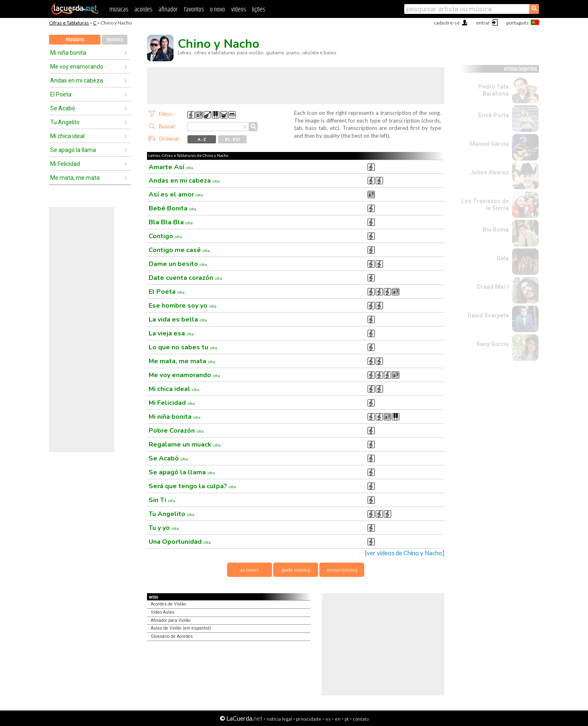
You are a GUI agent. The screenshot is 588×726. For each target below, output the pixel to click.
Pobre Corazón (176, 431)
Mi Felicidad (65, 164)
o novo (217, 10)
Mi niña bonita (68, 53)
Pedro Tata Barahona (493, 90)
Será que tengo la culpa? (192, 486)
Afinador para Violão (170, 620)
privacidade (309, 719)
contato (361, 719)
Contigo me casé (179, 250)
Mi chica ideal (67, 136)
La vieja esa (171, 333)
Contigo (165, 236)
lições (258, 10)
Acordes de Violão (168, 604)
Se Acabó (63, 108)
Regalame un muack (185, 445)
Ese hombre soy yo (183, 306)
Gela (503, 258)
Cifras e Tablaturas (69, 23)
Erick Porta (493, 115)
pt (347, 719)
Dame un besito (178, 264)
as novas (249, 570)
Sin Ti (162, 500)
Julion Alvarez (490, 172)
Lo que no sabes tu (183, 347)
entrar (483, 23)
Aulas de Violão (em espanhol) (181, 628)
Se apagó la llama (73, 150)
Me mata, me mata (75, 178)
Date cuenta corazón (185, 278)
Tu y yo (164, 528)
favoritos (194, 10)
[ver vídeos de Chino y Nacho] (405, 553)
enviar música (342, 570)
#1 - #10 (233, 139)
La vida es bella (178, 319)
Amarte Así (171, 167)
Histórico (115, 40)
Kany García (493, 344)
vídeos (238, 10)
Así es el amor (176, 194)
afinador (168, 10)
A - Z (202, 139)
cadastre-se (447, 23)
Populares (75, 40)
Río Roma (496, 230)
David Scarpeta (488, 315)
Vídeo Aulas (163, 612)
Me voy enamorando (77, 67)
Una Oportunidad (180, 542)
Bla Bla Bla (171, 222)
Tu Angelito (65, 122)
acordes (143, 10)
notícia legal (279, 719)
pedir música (296, 570)
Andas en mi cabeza (77, 80)
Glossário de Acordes (172, 636)
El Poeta (61, 94)
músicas (119, 10)
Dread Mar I (493, 287)
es (328, 719)
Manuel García (489, 144)
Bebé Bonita (173, 208)
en (338, 719)
